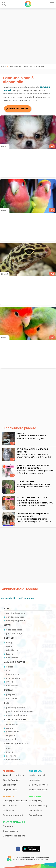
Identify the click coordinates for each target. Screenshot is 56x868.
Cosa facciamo (11, 831)
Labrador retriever (25, 481)
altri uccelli (12, 698)
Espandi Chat (10, 785)
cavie (9, 646)
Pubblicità (9, 771)
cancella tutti (8, 598)
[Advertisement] (28, 36)
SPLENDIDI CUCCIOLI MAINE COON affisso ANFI (32, 451)
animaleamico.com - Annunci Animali (34, 858)
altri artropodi (13, 760)
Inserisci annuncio (37, 775)
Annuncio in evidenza (13, 775)
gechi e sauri (13, 732)
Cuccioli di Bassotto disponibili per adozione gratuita (33, 515)
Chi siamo (8, 826)
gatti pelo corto (14, 630)
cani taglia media (15, 617)
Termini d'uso (35, 810)
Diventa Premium (11, 780)
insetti (9, 752)
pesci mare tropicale (17, 715)
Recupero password (13, 815)
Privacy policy (35, 801)
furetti (9, 654)
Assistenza (8, 810)
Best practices (10, 805)
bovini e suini (13, 674)
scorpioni (11, 756)
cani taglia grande (16, 621)
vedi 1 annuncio (26, 598)
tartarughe (12, 724)
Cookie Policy (35, 815)
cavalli (9, 667)
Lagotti (20, 433)
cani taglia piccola (16, 613)
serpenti (10, 735)
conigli (10, 643)
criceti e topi (13, 650)
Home (4, 66)
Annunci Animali (15, 66)
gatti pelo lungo (14, 634)
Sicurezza (8, 796)
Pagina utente (10, 790)
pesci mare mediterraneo (19, 711)
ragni (9, 748)
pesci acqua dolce (15, 708)
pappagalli (12, 695)
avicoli (9, 682)
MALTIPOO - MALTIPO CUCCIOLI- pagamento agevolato (32, 499)
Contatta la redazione (14, 836)
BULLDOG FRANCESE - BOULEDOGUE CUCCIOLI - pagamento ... (33, 467)
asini (9, 671)
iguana (10, 728)
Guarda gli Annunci (19, 109)
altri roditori (12, 658)
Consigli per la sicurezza (15, 801)
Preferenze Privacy (38, 805)
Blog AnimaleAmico (38, 785)
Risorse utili (36, 771)
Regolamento (37, 796)
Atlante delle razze (38, 790)
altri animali (12, 686)
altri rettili (11, 739)
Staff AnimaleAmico (14, 822)
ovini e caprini (13, 678)
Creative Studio (26, 860)
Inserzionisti (34, 780)
